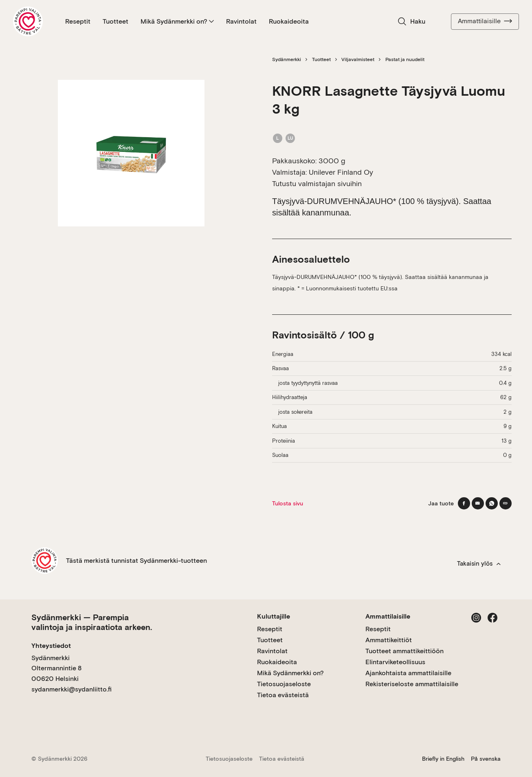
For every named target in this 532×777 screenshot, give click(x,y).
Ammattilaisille (485, 21)
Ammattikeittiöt (389, 640)
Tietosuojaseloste (284, 684)
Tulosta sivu (288, 503)
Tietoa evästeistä (283, 695)
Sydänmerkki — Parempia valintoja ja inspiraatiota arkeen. (92, 622)
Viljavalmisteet (358, 59)
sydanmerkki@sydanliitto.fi (71, 689)
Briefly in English (443, 759)
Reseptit (78, 21)
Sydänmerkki (287, 59)
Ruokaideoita (289, 21)
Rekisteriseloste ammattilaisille (412, 684)
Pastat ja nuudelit (405, 59)
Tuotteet (115, 21)
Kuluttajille (274, 616)
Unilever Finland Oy (341, 172)
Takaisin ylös (479, 564)
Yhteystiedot (51, 646)
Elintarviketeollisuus (395, 662)
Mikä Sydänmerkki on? (177, 21)
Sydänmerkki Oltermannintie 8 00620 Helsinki (56, 668)
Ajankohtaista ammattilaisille (408, 673)
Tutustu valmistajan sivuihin (317, 183)
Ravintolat (241, 21)
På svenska (486, 759)
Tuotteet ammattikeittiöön (404, 651)
